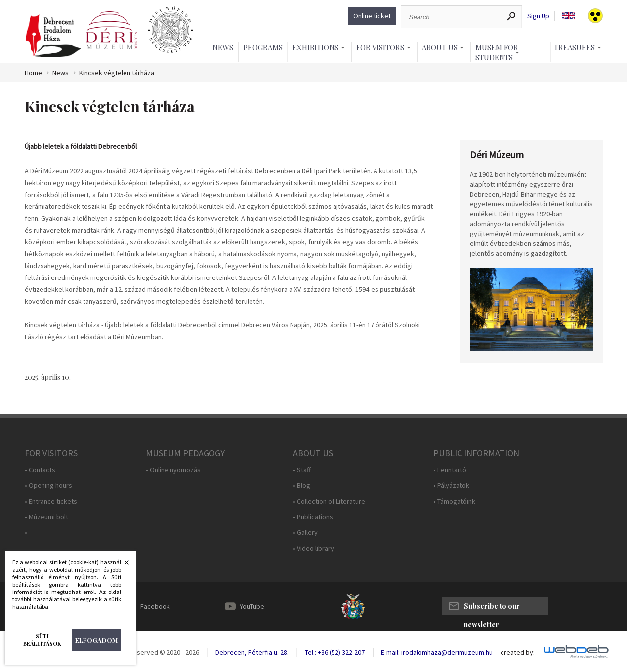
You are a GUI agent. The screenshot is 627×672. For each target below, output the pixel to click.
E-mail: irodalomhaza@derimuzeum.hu (437, 652)
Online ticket (372, 16)
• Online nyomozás (173, 470)
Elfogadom (96, 640)
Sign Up (538, 16)
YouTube (252, 606)
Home (33, 73)
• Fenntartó (450, 470)
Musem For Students (497, 52)
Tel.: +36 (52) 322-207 (335, 652)
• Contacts (40, 470)
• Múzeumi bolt (46, 517)
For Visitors (380, 47)
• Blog (302, 486)
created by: (518, 652)
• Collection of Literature (329, 501)
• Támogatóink (454, 501)
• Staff (302, 470)
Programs (263, 47)
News (223, 47)
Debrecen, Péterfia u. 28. (252, 652)
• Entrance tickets (51, 501)
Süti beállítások (42, 640)
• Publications (313, 517)
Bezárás (122, 565)
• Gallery (305, 533)
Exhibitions (315, 47)
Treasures (574, 47)
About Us (440, 47)
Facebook (155, 606)
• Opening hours (48, 486)
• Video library (313, 548)
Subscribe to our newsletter (492, 608)
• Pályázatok (451, 486)
